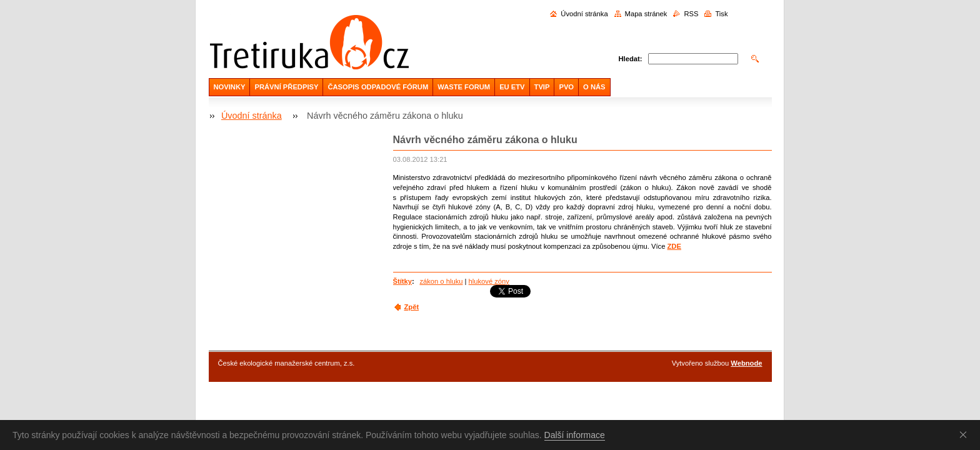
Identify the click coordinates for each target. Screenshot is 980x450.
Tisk (721, 14)
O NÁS (594, 87)
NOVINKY (230, 87)
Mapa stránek (646, 14)
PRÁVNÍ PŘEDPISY (286, 87)
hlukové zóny (489, 281)
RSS (691, 14)
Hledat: (631, 59)
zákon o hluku (441, 281)
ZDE (674, 246)
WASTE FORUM (464, 87)
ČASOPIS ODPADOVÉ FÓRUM (378, 87)
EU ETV (512, 87)
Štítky (402, 281)
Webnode (746, 363)
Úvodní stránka (584, 14)
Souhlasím (966, 434)
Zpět (412, 307)
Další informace (575, 435)
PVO (566, 87)
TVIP (542, 87)
